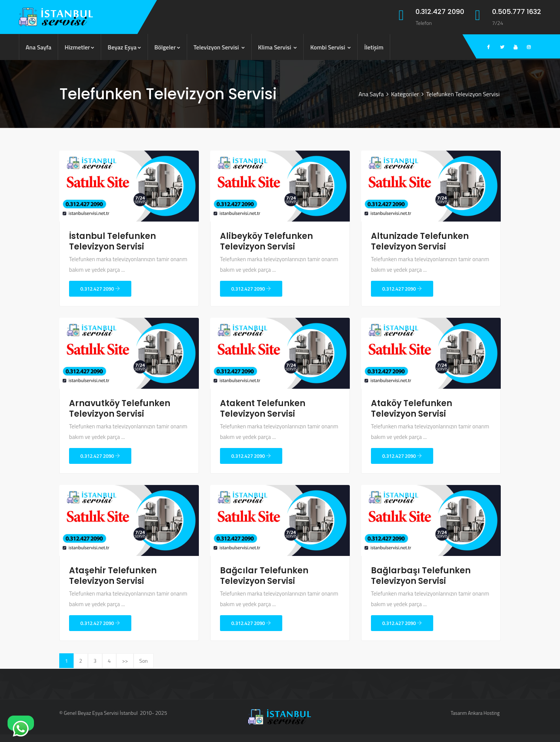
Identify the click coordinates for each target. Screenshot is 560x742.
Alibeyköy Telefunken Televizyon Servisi (266, 241)
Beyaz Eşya (124, 47)
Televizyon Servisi (219, 47)
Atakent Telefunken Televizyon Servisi (263, 409)
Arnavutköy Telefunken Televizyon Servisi (120, 409)
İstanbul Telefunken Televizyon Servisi (112, 241)
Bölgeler (167, 47)
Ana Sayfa (38, 47)
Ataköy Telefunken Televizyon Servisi (412, 409)
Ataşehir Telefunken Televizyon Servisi (113, 576)
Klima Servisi (278, 47)
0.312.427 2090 (100, 289)
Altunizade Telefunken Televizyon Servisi (420, 241)
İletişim (374, 47)
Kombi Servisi (331, 47)
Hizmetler (79, 47)
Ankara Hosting (484, 713)
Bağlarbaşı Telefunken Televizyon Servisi (421, 576)
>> (125, 661)
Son (144, 661)
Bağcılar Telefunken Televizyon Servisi (264, 576)
